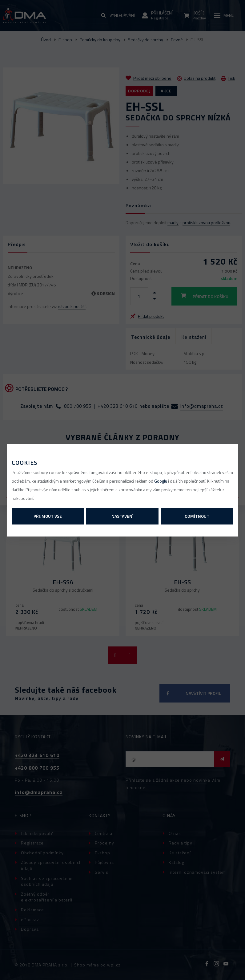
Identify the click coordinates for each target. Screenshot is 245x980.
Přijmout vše (48, 516)
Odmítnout (197, 516)
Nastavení (122, 516)
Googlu (161, 481)
